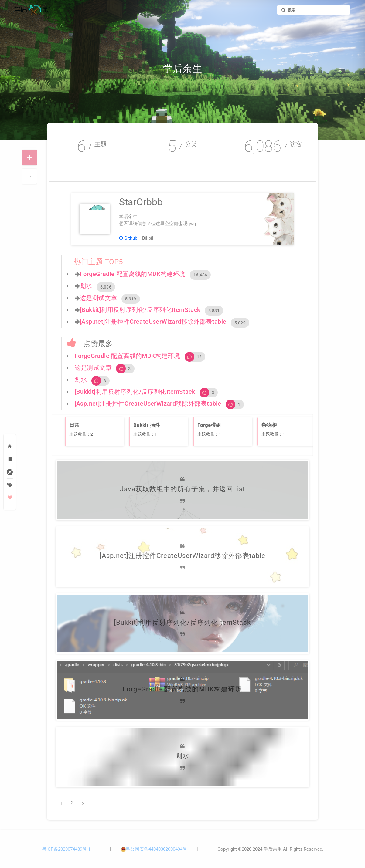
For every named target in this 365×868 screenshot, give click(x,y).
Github (128, 238)
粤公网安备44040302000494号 (156, 849)
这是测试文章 (98, 298)
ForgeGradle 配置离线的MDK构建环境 (133, 274)
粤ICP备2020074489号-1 (66, 849)
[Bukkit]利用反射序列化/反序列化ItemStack (140, 310)
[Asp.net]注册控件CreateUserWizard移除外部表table (153, 322)
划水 (86, 286)
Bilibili (148, 238)
